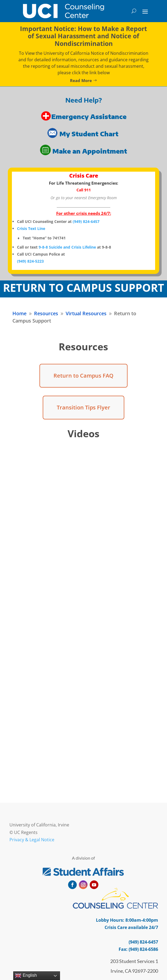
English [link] (26, 976)
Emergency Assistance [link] (89, 116)
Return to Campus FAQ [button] (83, 376)
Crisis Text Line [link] (31, 228)
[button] (145, 11)
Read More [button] (81, 80)
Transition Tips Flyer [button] (83, 407)
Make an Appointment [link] (90, 151)
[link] (64, 11)
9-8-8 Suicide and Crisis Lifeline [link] (67, 247)
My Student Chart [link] (90, 134)
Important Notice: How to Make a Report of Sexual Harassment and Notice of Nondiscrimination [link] (83, 36)
